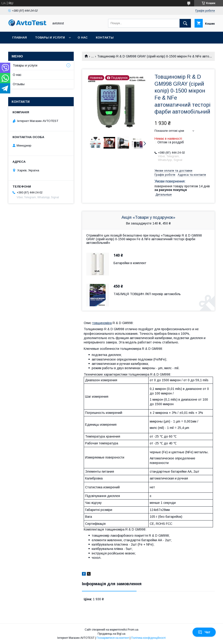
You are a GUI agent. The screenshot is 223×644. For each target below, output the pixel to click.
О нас (83, 37)
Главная (20, 37)
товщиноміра (102, 323)
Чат (204, 632)
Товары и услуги (50, 37)
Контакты (105, 37)
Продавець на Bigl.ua (111, 634)
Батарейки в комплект (130, 263)
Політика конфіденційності (148, 638)
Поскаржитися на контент (113, 638)
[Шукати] (185, 23)
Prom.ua (133, 630)
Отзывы (19, 84)
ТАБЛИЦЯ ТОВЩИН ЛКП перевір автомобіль (147, 294)
